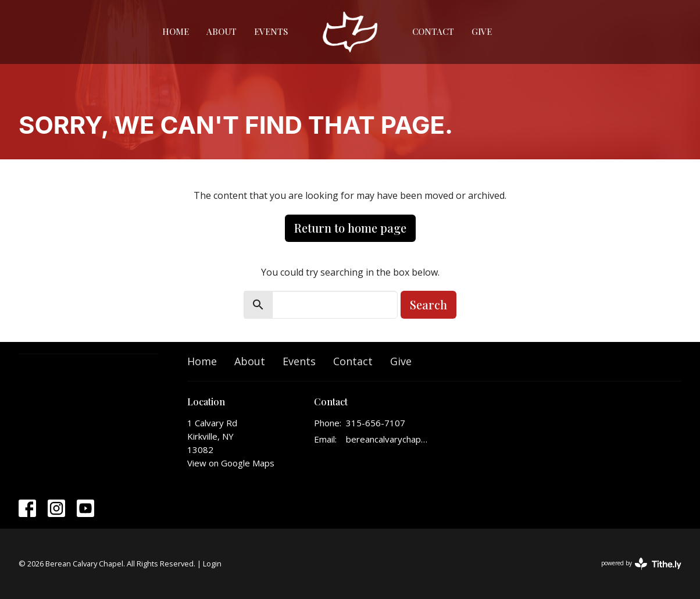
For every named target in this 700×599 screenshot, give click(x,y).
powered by (641, 564)
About (222, 31)
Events (271, 31)
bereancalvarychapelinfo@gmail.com (387, 439)
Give (482, 31)
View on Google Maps (231, 463)
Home (176, 31)
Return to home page (350, 228)
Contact (433, 31)
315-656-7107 (376, 423)
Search (428, 304)
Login (212, 564)
